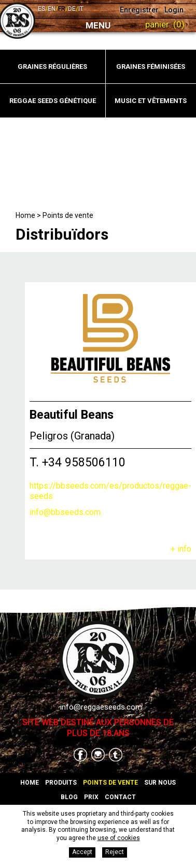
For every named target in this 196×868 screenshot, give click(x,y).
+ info (181, 549)
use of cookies (119, 838)
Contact (120, 797)
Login (174, 10)
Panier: (165, 24)
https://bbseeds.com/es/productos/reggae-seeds (110, 491)
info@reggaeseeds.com (101, 707)
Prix (91, 797)
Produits (61, 783)
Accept (82, 852)
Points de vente (68, 215)
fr (62, 9)
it (81, 9)
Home (25, 215)
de (72, 9)
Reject (115, 852)
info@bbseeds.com (65, 512)
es (41, 9)
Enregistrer (139, 10)
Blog (69, 797)
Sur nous (160, 783)
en (52, 9)
